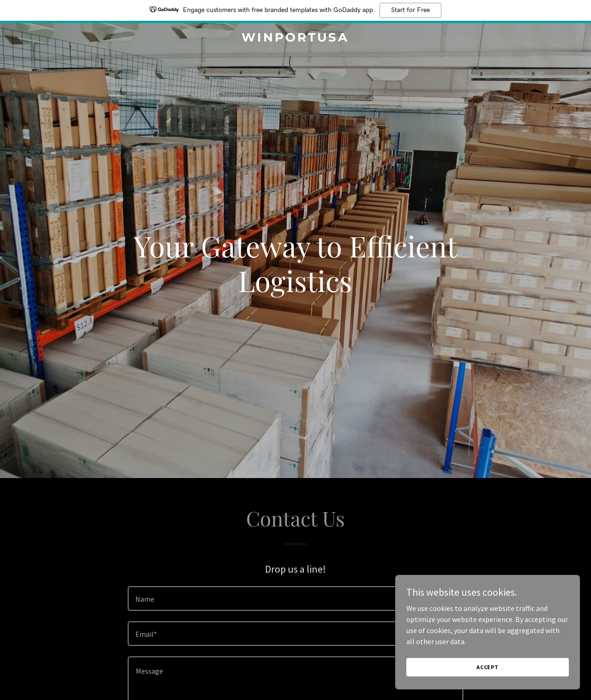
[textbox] (295, 598)
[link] (296, 39)
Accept (488, 667)
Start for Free (410, 10)
